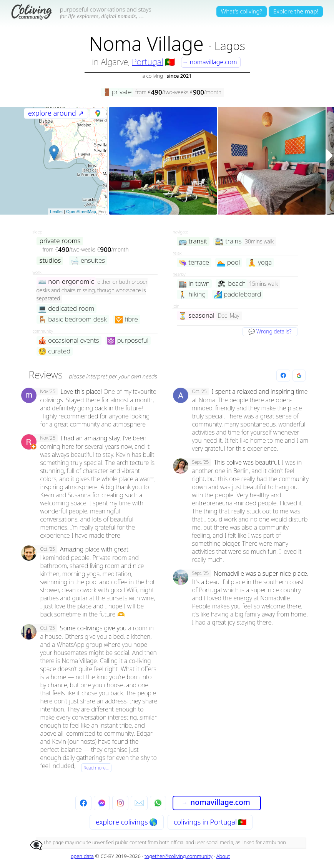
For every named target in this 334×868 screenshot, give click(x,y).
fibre (126, 319)
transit (193, 241)
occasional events (69, 341)
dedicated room (66, 309)
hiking (192, 294)
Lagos (230, 46)
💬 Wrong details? (270, 331)
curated (54, 351)
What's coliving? (242, 11)
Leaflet (56, 212)
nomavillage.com (209, 62)
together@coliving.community (179, 856)
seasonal (196, 316)
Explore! (296, 11)
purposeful (128, 341)
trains (228, 241)
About (223, 856)
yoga (260, 262)
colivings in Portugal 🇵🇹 (210, 822)
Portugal (148, 62)
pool (228, 262)
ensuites (88, 261)
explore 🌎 (127, 822)
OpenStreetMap (81, 212)
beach (231, 284)
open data (82, 856)
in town (194, 284)
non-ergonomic (66, 282)
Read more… (96, 768)
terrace (194, 262)
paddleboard (238, 294)
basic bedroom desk (72, 319)
